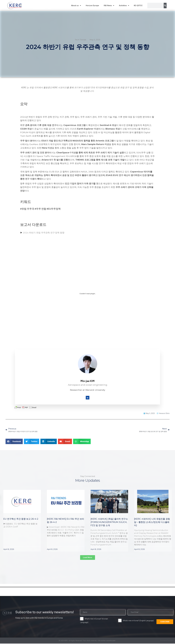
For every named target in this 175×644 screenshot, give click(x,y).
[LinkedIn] (88, 398)
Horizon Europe (92, 6)
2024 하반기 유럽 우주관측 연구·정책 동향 (44, 233)
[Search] (165, 6)
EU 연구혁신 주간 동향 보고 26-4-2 (21, 520)
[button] (14, 442)
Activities (124, 6)
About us (76, 6)
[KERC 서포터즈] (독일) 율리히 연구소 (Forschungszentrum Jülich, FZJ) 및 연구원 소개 (109, 523)
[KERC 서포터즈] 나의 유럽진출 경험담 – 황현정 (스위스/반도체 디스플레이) (152, 523)
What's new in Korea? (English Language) (138, 621)
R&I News (109, 6)
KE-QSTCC (138, 6)
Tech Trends (80, 40)
